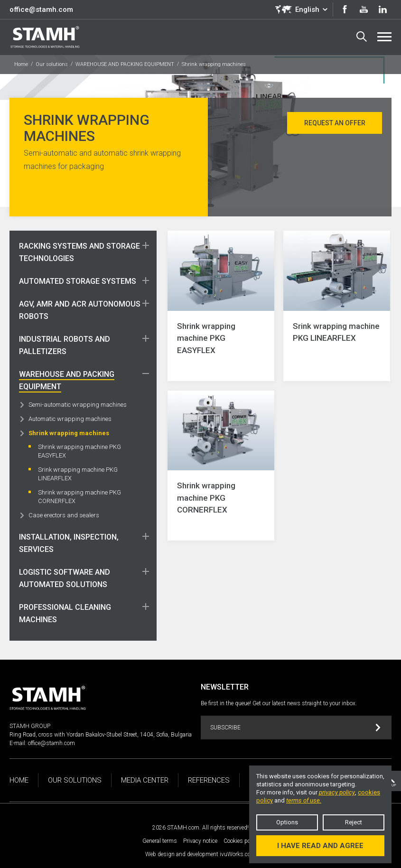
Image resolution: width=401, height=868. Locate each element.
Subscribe (295, 728)
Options (287, 822)
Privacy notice (200, 841)
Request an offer (335, 123)
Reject (354, 822)
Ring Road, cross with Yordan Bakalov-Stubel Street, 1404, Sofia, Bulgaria (101, 735)
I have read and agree (320, 846)
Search (362, 37)
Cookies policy (241, 841)
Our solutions (52, 64)
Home (21, 64)
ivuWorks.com (238, 854)
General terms (160, 841)
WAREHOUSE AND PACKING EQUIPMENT (125, 64)
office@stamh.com (41, 9)
